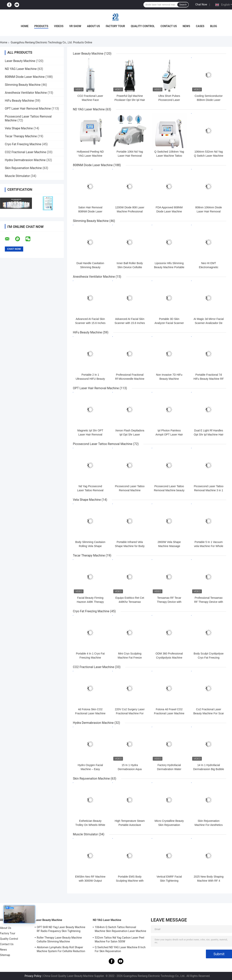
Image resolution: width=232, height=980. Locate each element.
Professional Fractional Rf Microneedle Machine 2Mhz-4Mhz (130, 379)
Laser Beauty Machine (20, 61)
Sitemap (5, 955)
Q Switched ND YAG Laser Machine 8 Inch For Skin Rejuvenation (120, 949)
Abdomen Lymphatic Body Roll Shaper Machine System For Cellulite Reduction (61, 949)
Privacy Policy (33, 976)
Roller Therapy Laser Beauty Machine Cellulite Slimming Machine (59, 940)
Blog (214, 26)
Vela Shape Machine (19, 128)
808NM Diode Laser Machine (25, 77)
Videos (59, 26)
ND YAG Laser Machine (21, 69)
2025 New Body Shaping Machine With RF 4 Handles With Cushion (209, 881)
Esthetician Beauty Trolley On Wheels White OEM (90, 825)
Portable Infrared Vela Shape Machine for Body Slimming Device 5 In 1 (130, 546)
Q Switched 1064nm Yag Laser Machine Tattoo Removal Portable (169, 156)
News (186, 26)
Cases (200, 26)
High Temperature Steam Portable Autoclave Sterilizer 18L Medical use (130, 825)
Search (183, 5)
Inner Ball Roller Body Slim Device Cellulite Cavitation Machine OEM (130, 267)
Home (25, 26)
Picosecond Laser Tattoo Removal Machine (103, 444)
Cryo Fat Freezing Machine (23, 144)
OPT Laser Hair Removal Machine (28, 109)
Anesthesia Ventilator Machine (26, 93)
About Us (93, 26)
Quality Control (143, 26)
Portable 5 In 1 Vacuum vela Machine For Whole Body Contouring (209, 546)
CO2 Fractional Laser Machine (25, 152)
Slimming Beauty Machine (23, 85)
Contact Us (169, 26)
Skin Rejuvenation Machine (23, 168)
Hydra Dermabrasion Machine (25, 160)
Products (41, 26)
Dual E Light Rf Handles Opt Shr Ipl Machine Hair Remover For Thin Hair (209, 435)
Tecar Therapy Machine (21, 136)
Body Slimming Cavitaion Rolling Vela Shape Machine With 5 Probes (90, 546)
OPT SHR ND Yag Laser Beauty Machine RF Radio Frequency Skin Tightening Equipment (61, 930)
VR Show (75, 26)
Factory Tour (115, 26)
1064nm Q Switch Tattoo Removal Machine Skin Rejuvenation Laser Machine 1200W (120, 930)
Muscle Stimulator (17, 176)
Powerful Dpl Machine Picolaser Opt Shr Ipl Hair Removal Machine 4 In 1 (130, 100)
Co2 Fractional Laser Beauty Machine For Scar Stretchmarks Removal (209, 713)
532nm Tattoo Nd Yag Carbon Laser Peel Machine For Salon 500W (119, 940)
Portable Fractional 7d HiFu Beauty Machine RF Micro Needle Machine (209, 379)
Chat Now (201, 4)
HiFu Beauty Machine (19, 101)
